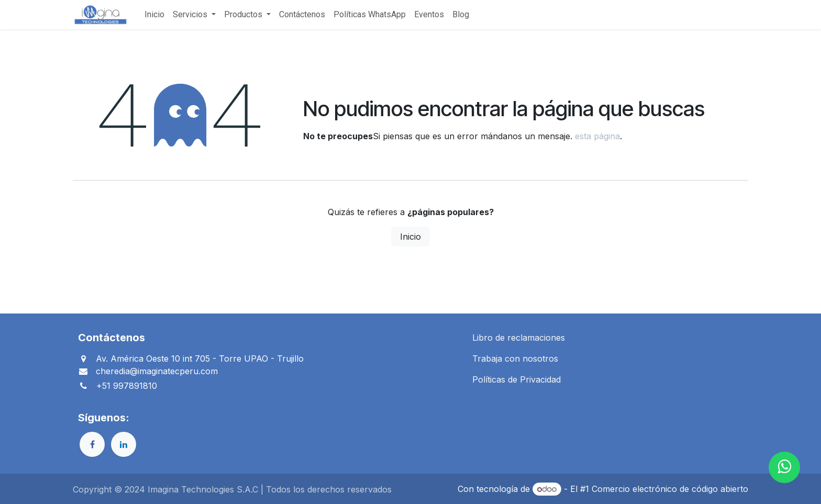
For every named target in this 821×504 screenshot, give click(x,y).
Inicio (410, 237)
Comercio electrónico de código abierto (670, 489)
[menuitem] (154, 15)
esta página (597, 136)
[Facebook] (92, 444)
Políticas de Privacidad (517, 379)
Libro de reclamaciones (519, 338)
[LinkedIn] (124, 444)
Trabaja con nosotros (515, 359)
